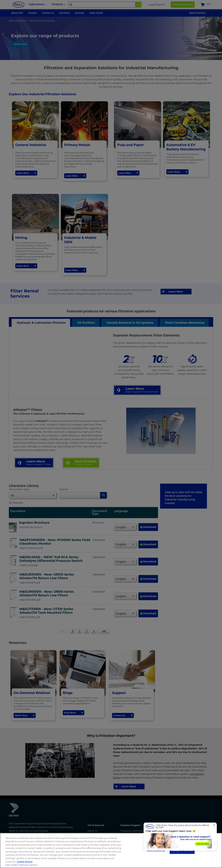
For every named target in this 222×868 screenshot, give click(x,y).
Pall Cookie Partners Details (22, 865)
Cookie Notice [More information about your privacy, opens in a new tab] (25, 862)
